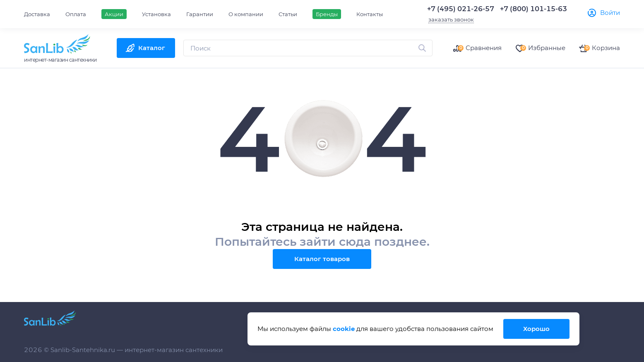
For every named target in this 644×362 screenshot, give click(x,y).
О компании (246, 14)
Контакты (370, 14)
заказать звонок (451, 19)
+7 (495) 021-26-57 (461, 9)
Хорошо (536, 329)
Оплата (76, 14)
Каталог (152, 48)
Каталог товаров (322, 259)
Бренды (327, 14)
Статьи (288, 14)
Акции (114, 14)
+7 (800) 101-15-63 (533, 9)
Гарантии (200, 14)
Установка (156, 14)
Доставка (37, 14)
